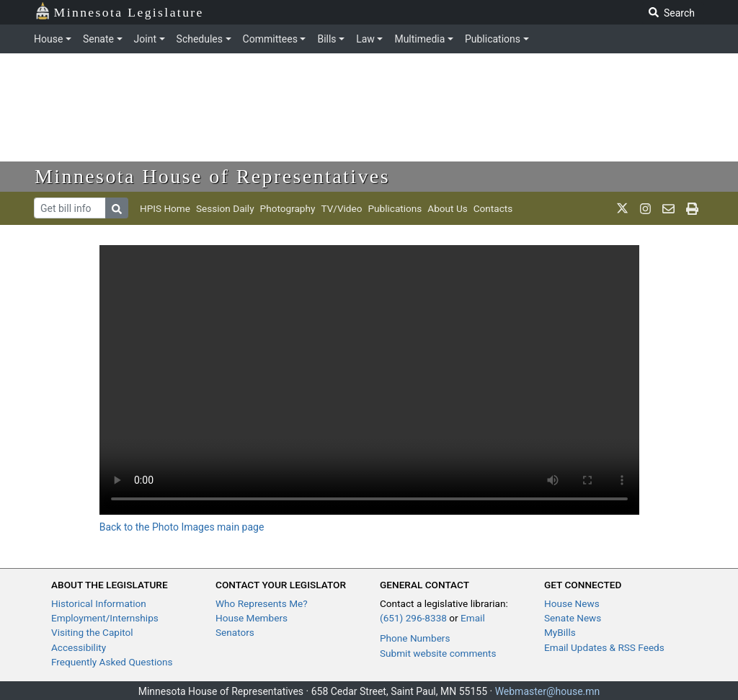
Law (365, 39)
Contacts (493, 208)
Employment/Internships (105, 618)
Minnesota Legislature (119, 11)
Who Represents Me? (262, 603)
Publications (493, 39)
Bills (326, 39)
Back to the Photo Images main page (182, 527)
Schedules (200, 39)
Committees (270, 39)
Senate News (573, 618)
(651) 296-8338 (413, 618)
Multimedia (419, 39)
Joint (145, 39)
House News (572, 603)
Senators (235, 632)
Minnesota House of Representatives (212, 176)
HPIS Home (165, 208)
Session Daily (225, 208)
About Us (447, 208)
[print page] (692, 208)
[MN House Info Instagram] (645, 208)
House (48, 39)
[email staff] (668, 208)
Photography (288, 208)
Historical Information (99, 603)
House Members (252, 618)
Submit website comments (438, 653)
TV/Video (341, 208)
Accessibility (79, 647)
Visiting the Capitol (92, 632)
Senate (98, 39)
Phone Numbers (415, 638)
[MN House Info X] (622, 208)
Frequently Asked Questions (112, 662)
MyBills (560, 632)
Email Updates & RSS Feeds (604, 647)
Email (473, 618)
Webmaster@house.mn (548, 691)
